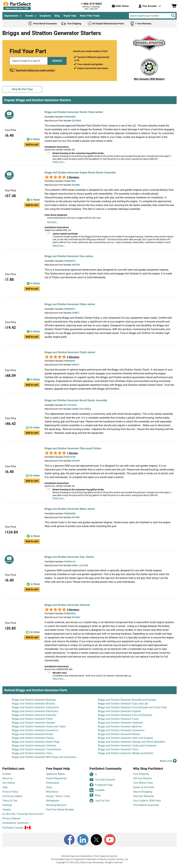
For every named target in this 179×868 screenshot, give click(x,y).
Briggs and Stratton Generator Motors (119, 734)
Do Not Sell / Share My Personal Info (23, 814)
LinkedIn (97, 790)
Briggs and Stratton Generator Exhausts (34, 715)
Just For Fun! (100, 801)
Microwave (52, 792)
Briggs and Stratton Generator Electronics (35, 711)
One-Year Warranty (144, 796)
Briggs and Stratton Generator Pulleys (33, 738)
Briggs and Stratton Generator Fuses (118, 719)
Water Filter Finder (90, 16)
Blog (57, 16)
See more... (52, 222)
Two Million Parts (143, 783)
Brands (29, 16)
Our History (9, 783)
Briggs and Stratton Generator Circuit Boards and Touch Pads (132, 707)
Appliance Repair (55, 774)
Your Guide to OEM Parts (147, 801)
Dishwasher (53, 783)
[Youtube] (110, 840)
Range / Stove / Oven (58, 796)
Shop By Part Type (22, 89)
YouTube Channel (102, 780)
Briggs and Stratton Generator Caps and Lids (123, 704)
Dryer (49, 787)
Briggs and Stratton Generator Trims (118, 749)
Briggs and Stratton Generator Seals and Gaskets (125, 738)
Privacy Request (11, 818)
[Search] (173, 16)
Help (5, 787)
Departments (11, 16)
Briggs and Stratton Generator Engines (119, 711)
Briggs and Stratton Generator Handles (34, 723)
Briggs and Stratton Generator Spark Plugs (36, 742)
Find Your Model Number (60, 810)
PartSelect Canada (13, 828)
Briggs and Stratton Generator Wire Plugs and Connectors (44, 757)
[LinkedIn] (83, 840)
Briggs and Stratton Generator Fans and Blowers (125, 715)
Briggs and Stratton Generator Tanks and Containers (127, 746)
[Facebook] (69, 840)
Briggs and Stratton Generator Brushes (34, 704)
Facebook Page (101, 785)
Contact (7, 774)
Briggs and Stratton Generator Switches (34, 746)
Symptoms (45, 16)
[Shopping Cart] (174, 6)
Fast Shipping (141, 774)
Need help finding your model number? (36, 70)
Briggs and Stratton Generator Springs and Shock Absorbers (132, 742)
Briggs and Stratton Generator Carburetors (36, 707)
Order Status (120, 6)
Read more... (59, 162)
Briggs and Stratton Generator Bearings (34, 700)
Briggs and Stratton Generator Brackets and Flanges (127, 700)
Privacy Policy (10, 792)
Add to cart (32, 145)
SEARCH (57, 61)
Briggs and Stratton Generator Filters (32, 719)
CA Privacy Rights (12, 796)
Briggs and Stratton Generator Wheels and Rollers (126, 753)
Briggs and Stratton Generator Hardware (120, 723)
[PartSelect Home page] (22, 6)
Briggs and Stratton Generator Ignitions (120, 726)
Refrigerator (53, 801)
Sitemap (7, 805)
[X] (96, 840)
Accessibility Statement (16, 823)
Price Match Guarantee (146, 805)
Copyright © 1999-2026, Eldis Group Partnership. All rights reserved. (89, 862)
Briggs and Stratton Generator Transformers (37, 749)
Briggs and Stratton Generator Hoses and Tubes (39, 726)
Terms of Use (10, 801)
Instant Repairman (56, 778)
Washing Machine (56, 805)
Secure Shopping (143, 792)
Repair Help (70, 16)
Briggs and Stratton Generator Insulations (35, 730)
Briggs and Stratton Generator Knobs (33, 734)
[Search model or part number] (152, 16)
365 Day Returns (142, 778)
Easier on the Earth (144, 787)
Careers (7, 810)
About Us (7, 778)
